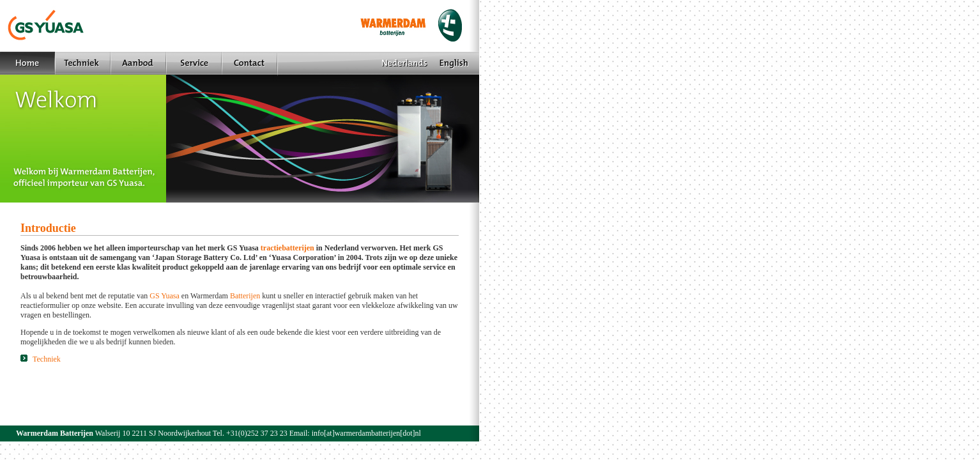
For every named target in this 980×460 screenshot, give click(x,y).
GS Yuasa (165, 296)
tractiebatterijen (287, 248)
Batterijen (245, 296)
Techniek (41, 359)
